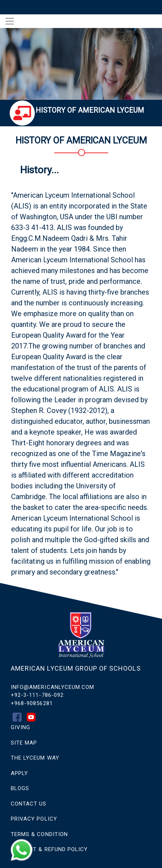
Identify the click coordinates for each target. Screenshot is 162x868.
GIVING (20, 727)
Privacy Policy (34, 819)
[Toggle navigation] (10, 21)
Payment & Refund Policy (49, 849)
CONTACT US (29, 804)
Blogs (20, 788)
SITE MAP (24, 743)
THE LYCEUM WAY (35, 758)
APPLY (19, 773)
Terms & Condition (39, 834)
